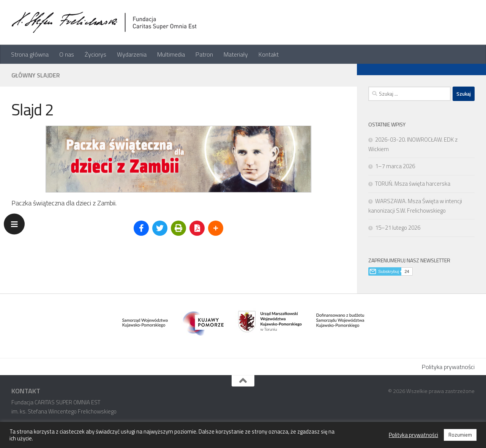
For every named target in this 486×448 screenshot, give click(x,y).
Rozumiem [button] (460, 435)
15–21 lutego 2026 (398, 228)
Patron (204, 54)
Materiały (236, 54)
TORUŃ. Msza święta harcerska (413, 184)
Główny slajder (36, 75)
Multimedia (171, 54)
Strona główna (30, 54)
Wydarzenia (132, 54)
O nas (67, 54)
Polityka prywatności (448, 367)
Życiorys (95, 54)
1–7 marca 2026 (395, 166)
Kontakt (269, 54)
